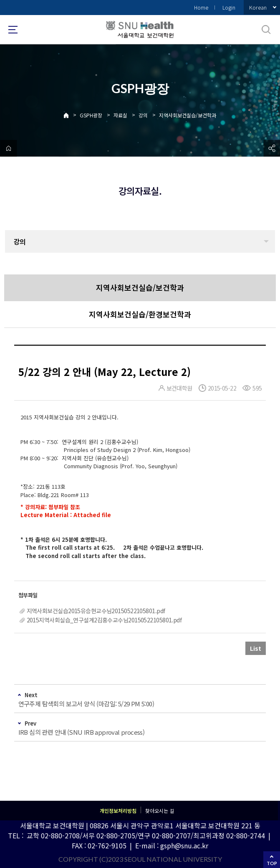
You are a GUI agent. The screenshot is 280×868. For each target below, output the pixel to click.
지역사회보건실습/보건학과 (188, 115)
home (8, 148)
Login (229, 7)
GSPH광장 (91, 115)
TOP (272, 863)
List (256, 648)
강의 (143, 115)
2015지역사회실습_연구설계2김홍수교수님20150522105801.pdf (104, 620)
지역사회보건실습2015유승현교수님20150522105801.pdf (96, 611)
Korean (258, 7)
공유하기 (272, 148)
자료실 (120, 115)
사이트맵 (13, 30)
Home (201, 7)
